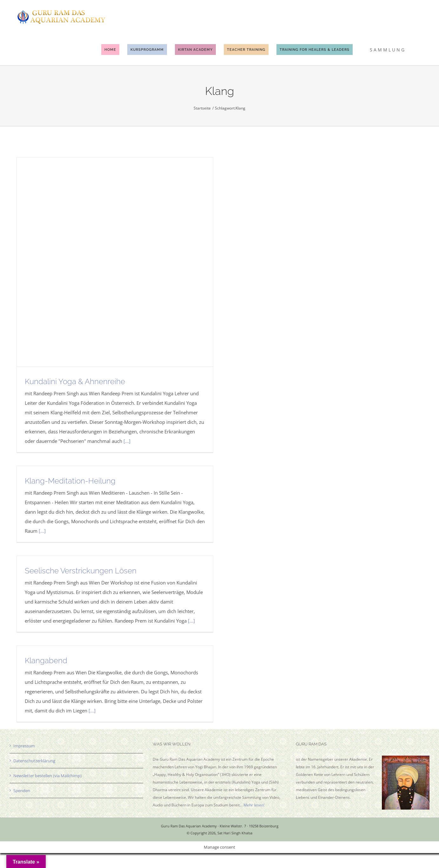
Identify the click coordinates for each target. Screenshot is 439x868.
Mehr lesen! (254, 805)
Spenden (22, 791)
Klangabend (46, 661)
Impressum (24, 746)
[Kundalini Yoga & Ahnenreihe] (115, 262)
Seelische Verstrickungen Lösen (81, 571)
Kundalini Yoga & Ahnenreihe (75, 381)
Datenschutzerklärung (34, 761)
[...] (127, 441)
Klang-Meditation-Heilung (70, 481)
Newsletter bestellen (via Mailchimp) (47, 776)
